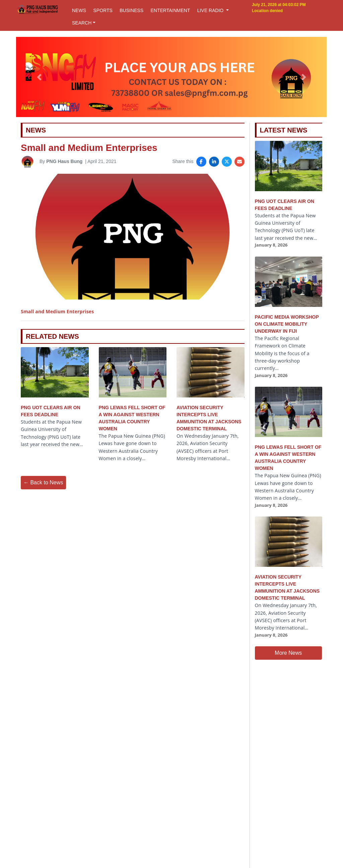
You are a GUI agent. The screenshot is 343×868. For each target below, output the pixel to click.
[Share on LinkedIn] (214, 162)
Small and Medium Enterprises (57, 311)
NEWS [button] (79, 10)
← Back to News (43, 482)
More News (288, 653)
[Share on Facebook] (201, 162)
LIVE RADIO (211, 10)
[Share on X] (227, 162)
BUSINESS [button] (131, 10)
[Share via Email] (239, 162)
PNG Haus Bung (64, 161)
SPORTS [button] (103, 10)
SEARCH (82, 23)
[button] (39, 77)
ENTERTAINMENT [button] (170, 10)
